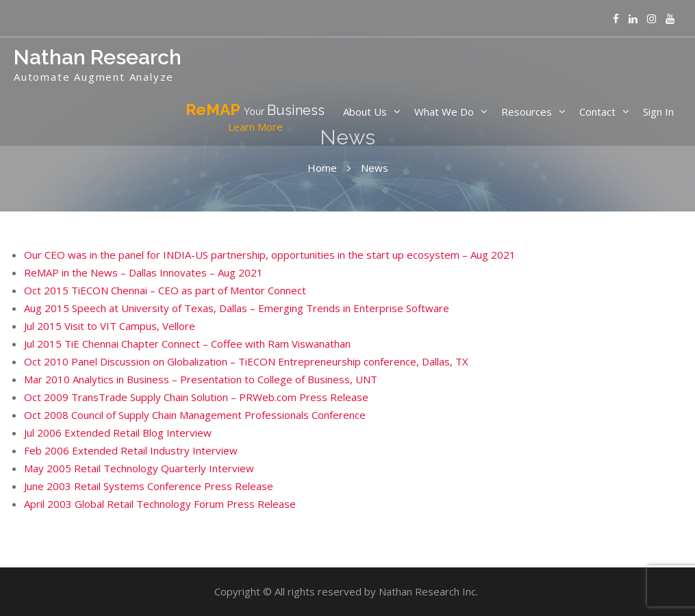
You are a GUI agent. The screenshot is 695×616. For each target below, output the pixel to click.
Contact (597, 112)
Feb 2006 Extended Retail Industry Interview (131, 450)
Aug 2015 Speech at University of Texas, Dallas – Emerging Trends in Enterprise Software (237, 308)
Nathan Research (98, 57)
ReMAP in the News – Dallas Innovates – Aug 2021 (143, 272)
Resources (527, 112)
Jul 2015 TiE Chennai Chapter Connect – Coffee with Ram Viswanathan (187, 344)
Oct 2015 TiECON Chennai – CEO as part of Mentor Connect (165, 290)
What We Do (444, 112)
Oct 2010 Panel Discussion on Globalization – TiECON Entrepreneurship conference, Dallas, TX (246, 361)
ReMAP (255, 118)
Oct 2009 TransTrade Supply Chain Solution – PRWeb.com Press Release (196, 397)
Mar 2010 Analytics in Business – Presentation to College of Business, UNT (201, 379)
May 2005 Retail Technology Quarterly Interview (139, 468)
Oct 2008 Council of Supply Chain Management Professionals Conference (195, 415)
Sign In (658, 112)
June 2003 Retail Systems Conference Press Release (149, 486)
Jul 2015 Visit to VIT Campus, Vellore (110, 326)
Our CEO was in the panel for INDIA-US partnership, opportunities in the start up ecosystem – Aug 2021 (270, 255)
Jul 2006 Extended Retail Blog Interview (118, 433)
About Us (365, 112)
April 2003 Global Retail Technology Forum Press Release (160, 504)
